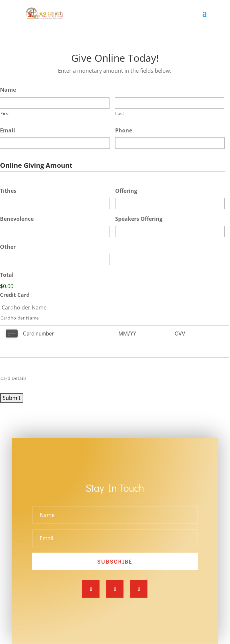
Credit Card (15, 295)
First (5, 113)
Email (7, 131)
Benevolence (17, 219)
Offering (126, 191)
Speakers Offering (139, 219)
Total (7, 275)
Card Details (13, 362)
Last (120, 113)
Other (8, 247)
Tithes (8, 191)
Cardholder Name (20, 318)
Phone (124, 131)
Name (8, 90)
